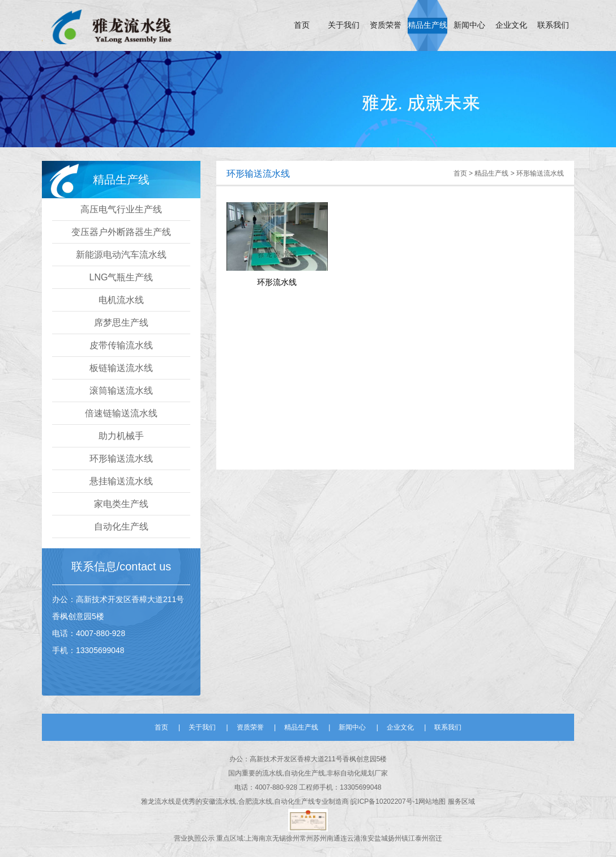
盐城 (381, 838)
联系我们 (553, 25)
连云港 (350, 838)
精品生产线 (427, 25)
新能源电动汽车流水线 (121, 255)
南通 (333, 838)
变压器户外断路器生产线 (121, 232)
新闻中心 (469, 25)
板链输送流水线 (121, 368)
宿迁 (435, 838)
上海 (252, 838)
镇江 (408, 838)
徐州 (293, 838)
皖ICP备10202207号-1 (384, 801)
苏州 (320, 838)
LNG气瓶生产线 (121, 277)
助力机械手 (121, 436)
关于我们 (344, 25)
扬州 (395, 838)
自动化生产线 (121, 526)
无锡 (279, 838)
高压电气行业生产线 (121, 209)
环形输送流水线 (121, 459)
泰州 (422, 838)
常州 (306, 838)
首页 (302, 25)
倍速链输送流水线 (121, 413)
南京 (266, 838)
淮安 (367, 838)
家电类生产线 (121, 504)
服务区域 (461, 801)
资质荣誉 (386, 25)
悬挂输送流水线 (121, 481)
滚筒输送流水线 (121, 391)
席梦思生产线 (121, 323)
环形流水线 (277, 282)
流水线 (165, 801)
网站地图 (433, 801)
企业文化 (511, 25)
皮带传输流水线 (121, 345)
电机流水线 (121, 300)
